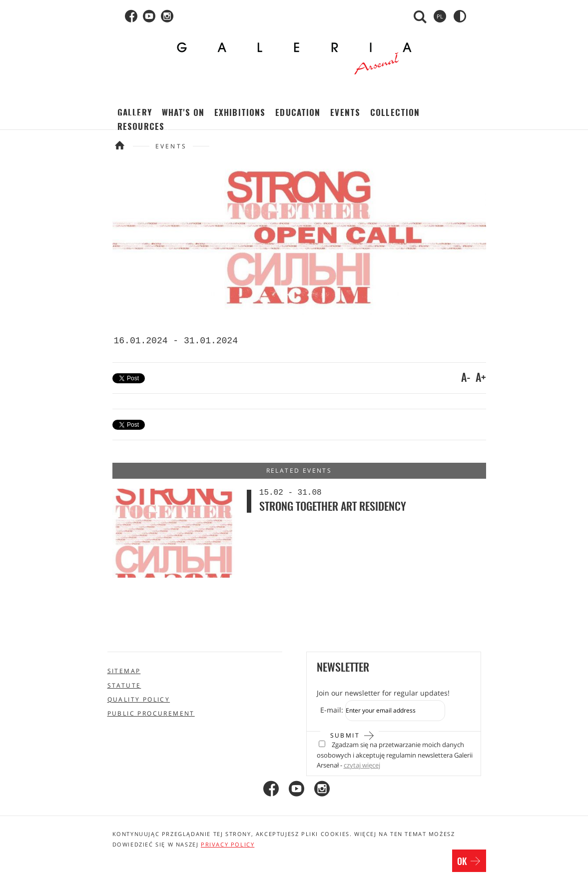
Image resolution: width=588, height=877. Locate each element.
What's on (183, 112)
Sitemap (124, 671)
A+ (481, 378)
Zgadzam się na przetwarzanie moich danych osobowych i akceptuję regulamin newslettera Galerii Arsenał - (395, 755)
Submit (352, 734)
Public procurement (151, 713)
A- (466, 378)
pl (440, 16)
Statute (124, 685)
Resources (141, 126)
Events (345, 112)
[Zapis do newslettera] (395, 711)
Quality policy (139, 699)
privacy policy (228, 844)
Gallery (135, 112)
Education (298, 112)
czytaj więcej (362, 765)
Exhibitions (240, 112)
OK (469, 862)
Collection (395, 112)
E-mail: (332, 710)
